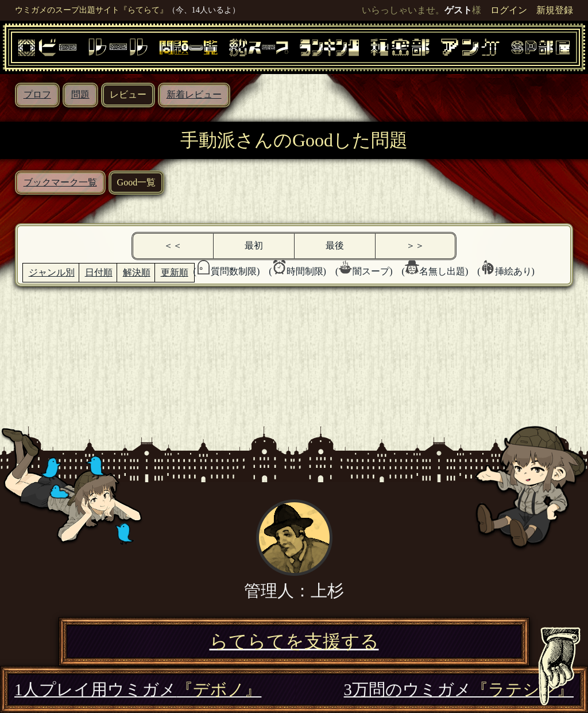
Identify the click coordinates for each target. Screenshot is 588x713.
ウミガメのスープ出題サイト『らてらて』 (91, 10)
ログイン (509, 10)
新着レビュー (194, 94)
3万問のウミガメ (459, 689)
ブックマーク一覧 (60, 182)
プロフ (37, 94)
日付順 (99, 272)
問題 (80, 94)
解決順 (137, 272)
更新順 (175, 272)
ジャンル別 (52, 272)
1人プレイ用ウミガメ (138, 689)
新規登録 (555, 10)
